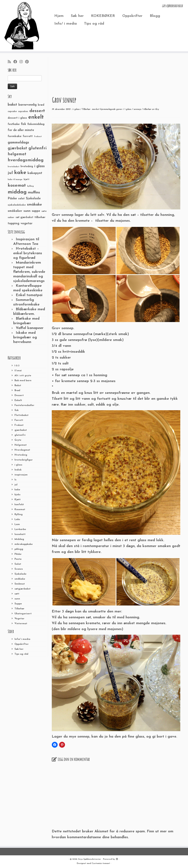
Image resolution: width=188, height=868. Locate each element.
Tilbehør (19, 609)
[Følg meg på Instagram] (22, 62)
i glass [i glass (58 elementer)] (39, 166)
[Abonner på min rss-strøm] (11, 62)
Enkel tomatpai (29, 295)
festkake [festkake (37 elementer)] (14, 124)
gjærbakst (21, 430)
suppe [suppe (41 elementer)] (36, 211)
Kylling (19, 514)
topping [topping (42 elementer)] (13, 224)
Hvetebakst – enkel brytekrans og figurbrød (28, 253)
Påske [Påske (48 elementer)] (12, 198)
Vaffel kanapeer (30, 328)
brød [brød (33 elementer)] (41, 105)
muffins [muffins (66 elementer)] (34, 193)
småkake (20, 579)
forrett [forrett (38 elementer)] (28, 136)
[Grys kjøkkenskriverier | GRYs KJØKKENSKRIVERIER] (22, 26)
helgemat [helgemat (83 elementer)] (17, 154)
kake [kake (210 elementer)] (20, 173)
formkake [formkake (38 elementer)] (15, 136)
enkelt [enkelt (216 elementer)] (36, 117)
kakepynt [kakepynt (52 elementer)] (35, 173)
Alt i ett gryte (23, 376)
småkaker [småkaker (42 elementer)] (15, 211)
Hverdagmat (22, 450)
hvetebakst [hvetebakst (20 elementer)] (13, 167)
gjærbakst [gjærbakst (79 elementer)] (17, 148)
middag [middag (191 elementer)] (17, 192)
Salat (18, 564)
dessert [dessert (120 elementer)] (37, 111)
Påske (18, 554)
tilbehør (148, 109)
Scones (19, 569)
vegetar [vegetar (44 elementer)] (27, 223)
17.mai (18, 371)
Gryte (18, 440)
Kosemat (20, 510)
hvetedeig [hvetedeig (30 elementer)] (27, 167)
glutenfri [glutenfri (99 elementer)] (38, 148)
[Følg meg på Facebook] (16, 62)
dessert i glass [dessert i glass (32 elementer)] (17, 118)
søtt (17, 594)
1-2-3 (17, 366)
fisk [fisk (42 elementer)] (23, 124)
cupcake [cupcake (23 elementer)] (12, 112)
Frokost (19, 425)
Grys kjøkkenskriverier (90, 859)
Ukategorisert (23, 614)
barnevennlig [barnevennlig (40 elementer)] (27, 105)
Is (15, 480)
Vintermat (21, 624)
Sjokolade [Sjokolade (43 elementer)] (33, 198)
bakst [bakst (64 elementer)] (12, 105)
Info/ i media (66, 24)
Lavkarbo (20, 529)
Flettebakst (21, 415)
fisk (17, 410)
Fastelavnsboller (24, 405)
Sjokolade (20, 574)
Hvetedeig (21, 455)
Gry (157, 109)
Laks (17, 519)
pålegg (19, 549)
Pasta (18, 559)
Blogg (155, 16)
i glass (18, 465)
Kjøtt (18, 500)
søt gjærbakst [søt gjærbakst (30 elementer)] (24, 217)
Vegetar (19, 619)
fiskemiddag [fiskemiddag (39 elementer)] (36, 124)
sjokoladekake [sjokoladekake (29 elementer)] (17, 205)
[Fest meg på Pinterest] (28, 62)
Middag (19, 539)
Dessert (19, 395)
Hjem (59, 16)
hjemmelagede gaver (112, 109)
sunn (17, 599)
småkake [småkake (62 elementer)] (34, 205)
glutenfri (20, 435)
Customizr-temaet (101, 863)
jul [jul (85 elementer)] (10, 173)
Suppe (18, 604)
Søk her (77, 16)
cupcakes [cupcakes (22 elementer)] (23, 112)
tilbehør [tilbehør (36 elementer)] (40, 217)
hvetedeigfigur (24, 460)
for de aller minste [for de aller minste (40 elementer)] (21, 130)
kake (17, 490)
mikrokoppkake (24, 544)
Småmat (20, 584)
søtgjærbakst (22, 589)
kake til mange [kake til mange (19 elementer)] (15, 180)
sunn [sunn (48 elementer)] (27, 211)
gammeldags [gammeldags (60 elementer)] (18, 143)
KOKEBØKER (103, 16)
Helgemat (21, 445)
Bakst (18, 386)
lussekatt (20, 534)
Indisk (18, 470)
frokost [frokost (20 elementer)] (38, 137)
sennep (138, 109)
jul (16, 485)
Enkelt (18, 400)
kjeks (17, 495)
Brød (17, 390)
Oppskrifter (132, 16)
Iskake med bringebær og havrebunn (25, 337)
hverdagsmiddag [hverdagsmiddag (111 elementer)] (26, 160)
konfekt (19, 505)
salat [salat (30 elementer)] (21, 199)
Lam (17, 524)
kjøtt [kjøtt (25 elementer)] (27, 179)
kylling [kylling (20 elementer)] (30, 186)
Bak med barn (23, 381)
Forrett (19, 420)
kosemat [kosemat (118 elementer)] (17, 186)
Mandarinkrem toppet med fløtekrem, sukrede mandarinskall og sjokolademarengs (29, 272)
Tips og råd (94, 24)
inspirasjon (21, 475)
